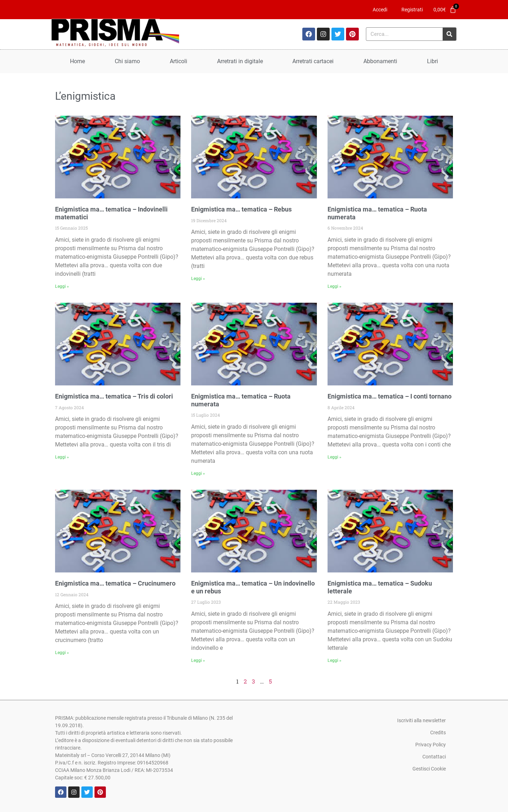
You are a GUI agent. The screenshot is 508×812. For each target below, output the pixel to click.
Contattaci (434, 757)
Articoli (179, 61)
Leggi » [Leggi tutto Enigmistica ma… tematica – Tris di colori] (62, 457)
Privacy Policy (431, 745)
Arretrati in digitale (240, 61)
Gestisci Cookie (429, 769)
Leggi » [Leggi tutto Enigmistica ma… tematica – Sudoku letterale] (334, 660)
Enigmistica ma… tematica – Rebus (241, 209)
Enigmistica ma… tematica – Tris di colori (114, 396)
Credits (438, 733)
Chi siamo (127, 61)
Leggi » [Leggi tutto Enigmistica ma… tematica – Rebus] (198, 279)
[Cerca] (449, 34)
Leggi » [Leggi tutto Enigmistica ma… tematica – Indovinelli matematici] (62, 286)
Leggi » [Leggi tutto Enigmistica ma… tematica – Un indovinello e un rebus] (198, 660)
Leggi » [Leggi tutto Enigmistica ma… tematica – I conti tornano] (334, 457)
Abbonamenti (380, 61)
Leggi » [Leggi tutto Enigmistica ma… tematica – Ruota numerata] (334, 286)
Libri (433, 61)
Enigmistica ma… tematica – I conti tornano (390, 396)
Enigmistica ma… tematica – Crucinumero (115, 583)
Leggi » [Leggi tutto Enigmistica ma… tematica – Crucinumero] (62, 653)
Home (77, 61)
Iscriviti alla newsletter (421, 720)
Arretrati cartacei (313, 61)
